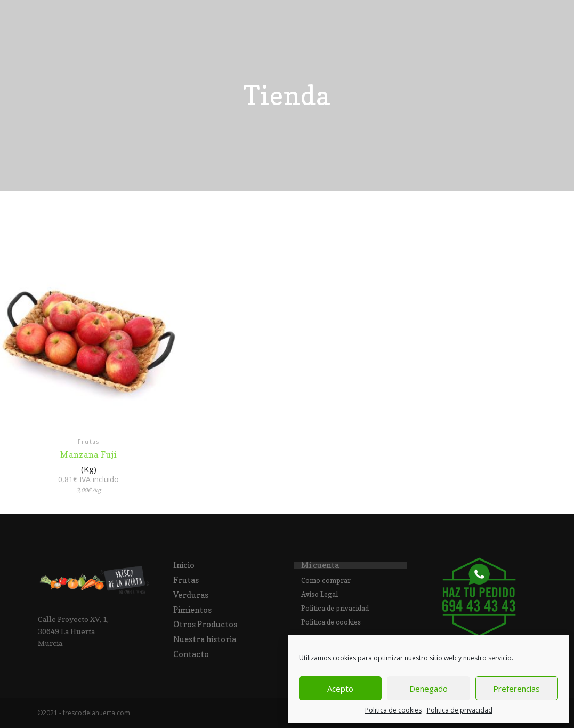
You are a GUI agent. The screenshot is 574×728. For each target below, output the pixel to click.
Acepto (340, 689)
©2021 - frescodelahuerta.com (84, 713)
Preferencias (516, 689)
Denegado (429, 689)
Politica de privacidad (460, 710)
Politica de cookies (393, 710)
